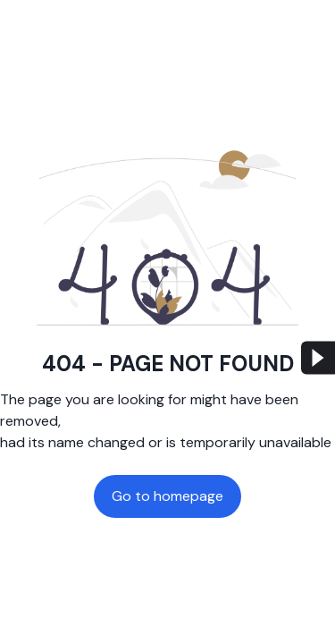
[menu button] (318, 358)
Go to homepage (167, 496)
